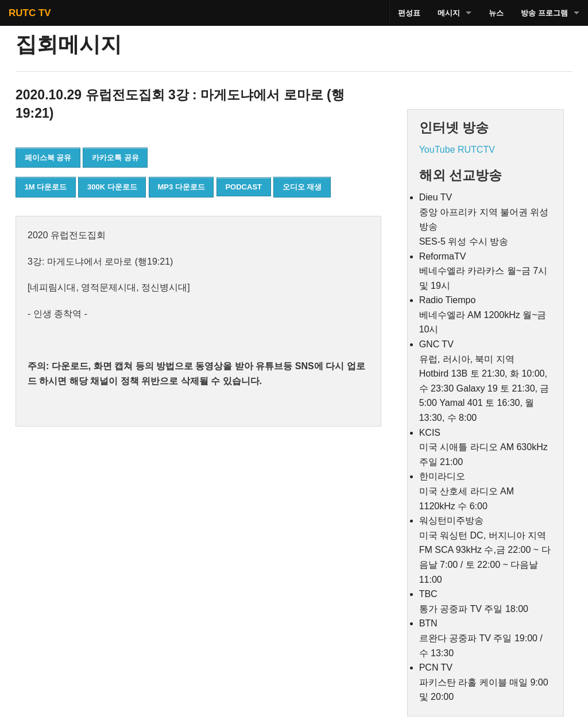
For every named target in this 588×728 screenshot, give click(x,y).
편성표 (409, 13)
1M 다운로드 (46, 187)
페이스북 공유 (48, 158)
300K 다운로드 (112, 187)
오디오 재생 (302, 187)
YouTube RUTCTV (457, 150)
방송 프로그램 (544, 13)
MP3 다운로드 (181, 187)
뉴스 (496, 13)
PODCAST (243, 187)
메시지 (449, 13)
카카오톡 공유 (115, 158)
